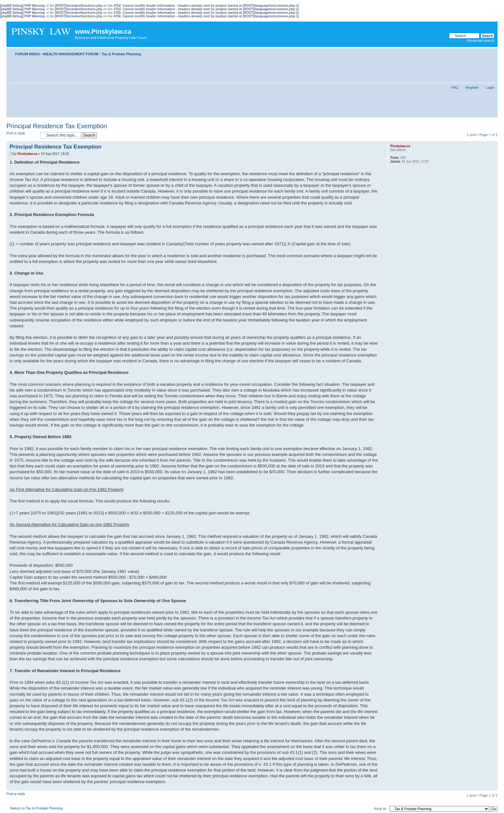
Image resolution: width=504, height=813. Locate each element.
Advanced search (481, 41)
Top (493, 787)
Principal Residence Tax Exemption (57, 126)
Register (472, 87)
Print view (480, 53)
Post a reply (22, 135)
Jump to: (380, 808)
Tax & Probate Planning (121, 54)
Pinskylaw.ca (27, 154)
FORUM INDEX (27, 54)
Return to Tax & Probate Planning (36, 808)
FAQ (455, 87)
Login (490, 87)
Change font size (490, 53)
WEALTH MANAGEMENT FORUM (71, 54)
